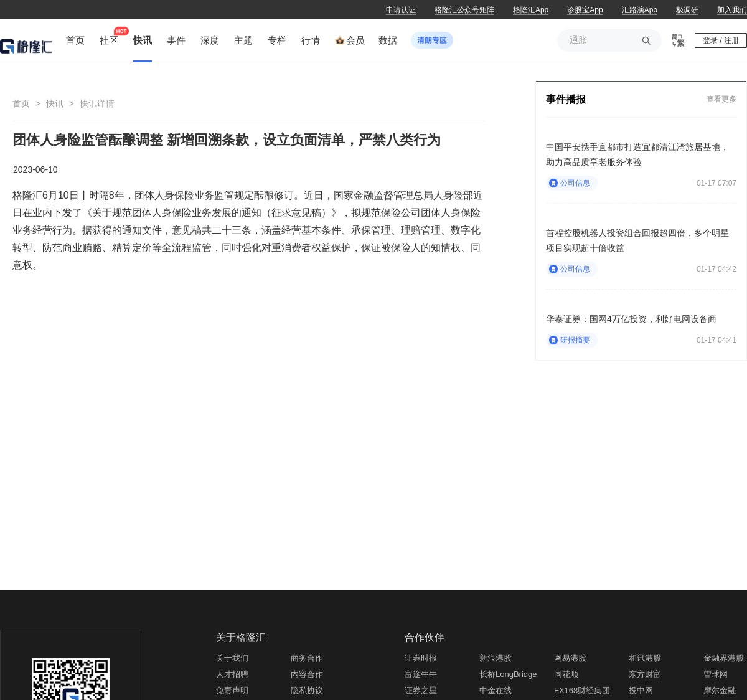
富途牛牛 (421, 674)
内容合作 (307, 674)
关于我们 (232, 658)
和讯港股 (645, 658)
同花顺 (566, 674)
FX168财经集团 (582, 690)
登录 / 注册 (721, 40)
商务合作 (307, 658)
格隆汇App (531, 10)
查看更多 (721, 99)
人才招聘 (232, 674)
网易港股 (570, 658)
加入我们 (732, 10)
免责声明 (232, 690)
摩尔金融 (720, 690)
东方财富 (645, 674)
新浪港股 (496, 658)
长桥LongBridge (508, 674)
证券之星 (421, 690)
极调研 (687, 10)
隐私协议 (307, 690)
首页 (21, 103)
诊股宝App (585, 10)
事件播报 (566, 99)
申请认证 (401, 10)
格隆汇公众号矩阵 (464, 10)
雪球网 (716, 674)
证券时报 (421, 658)
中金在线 (496, 690)
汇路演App (640, 10)
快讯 (55, 103)
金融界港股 (724, 658)
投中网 (641, 690)
